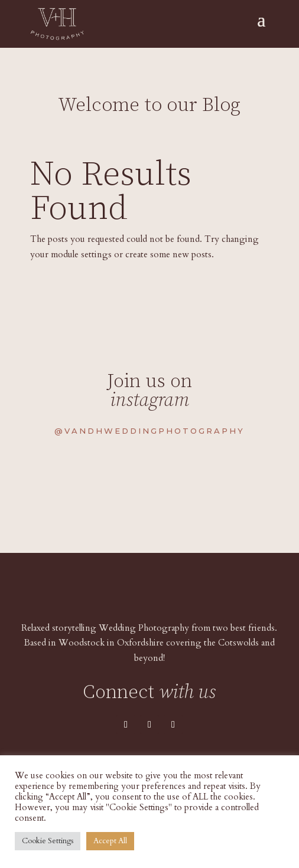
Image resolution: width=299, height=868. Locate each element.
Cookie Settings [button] (48, 841)
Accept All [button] (110, 841)
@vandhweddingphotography (149, 431)
